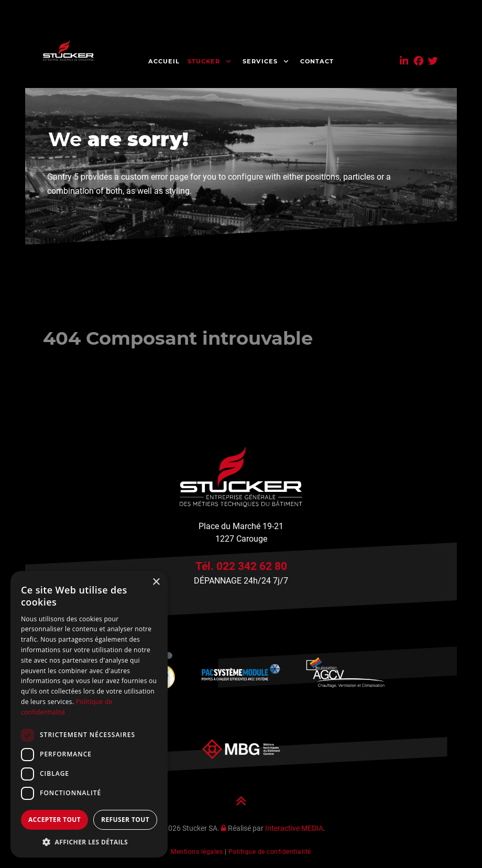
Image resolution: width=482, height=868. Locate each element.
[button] (89, 842)
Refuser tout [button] (125, 820)
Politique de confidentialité (270, 852)
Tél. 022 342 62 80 (241, 566)
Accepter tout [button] (54, 820)
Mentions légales (197, 852)
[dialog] (89, 714)
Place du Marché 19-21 (241, 526)
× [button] (156, 582)
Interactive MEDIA (294, 828)
